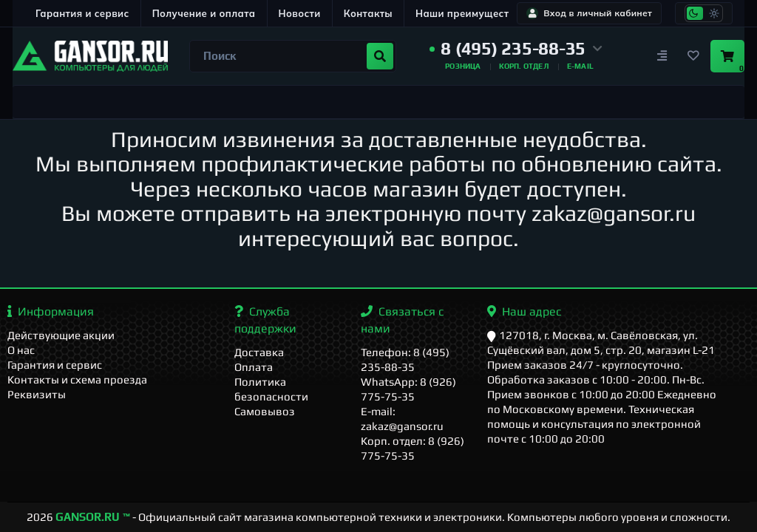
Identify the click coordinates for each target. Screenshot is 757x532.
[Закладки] (693, 56)
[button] (516, 49)
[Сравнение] (662, 56)
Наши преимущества (468, 13)
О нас (21, 350)
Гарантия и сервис (82, 13)
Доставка (259, 352)
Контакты (368, 13)
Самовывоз (265, 411)
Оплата (254, 367)
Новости (300, 13)
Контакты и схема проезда (77, 379)
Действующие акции (61, 335)
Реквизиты (37, 394)
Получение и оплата (204, 13)
